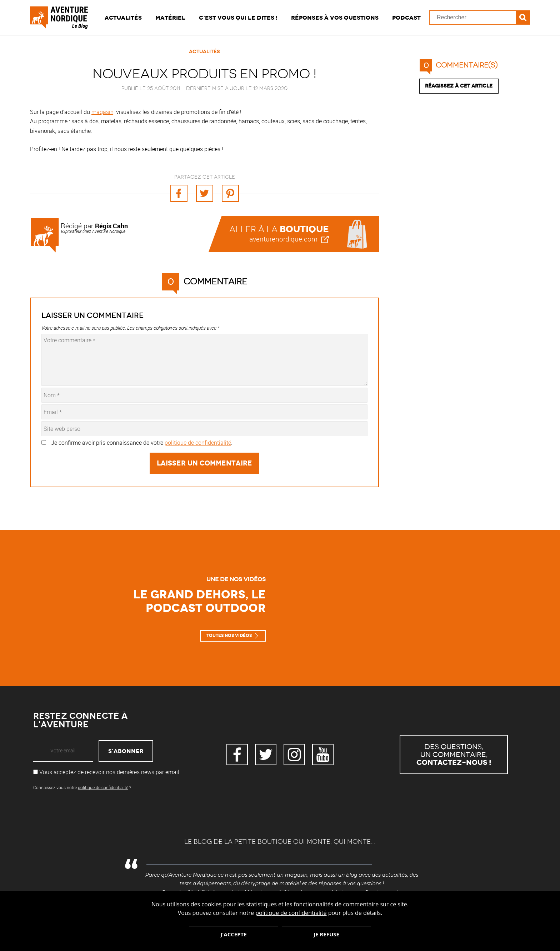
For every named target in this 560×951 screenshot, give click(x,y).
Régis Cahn (111, 226)
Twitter (266, 755)
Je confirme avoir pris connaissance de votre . (142, 443)
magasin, (103, 112)
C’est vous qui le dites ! (238, 18)
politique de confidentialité (291, 913)
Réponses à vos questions (335, 18)
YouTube (323, 755)
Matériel (170, 18)
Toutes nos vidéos (229, 636)
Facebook (237, 755)
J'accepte (233, 934)
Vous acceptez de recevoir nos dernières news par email (106, 772)
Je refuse (326, 934)
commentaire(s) (459, 65)
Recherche (523, 18)
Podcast (406, 18)
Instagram (294, 755)
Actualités (123, 18)
